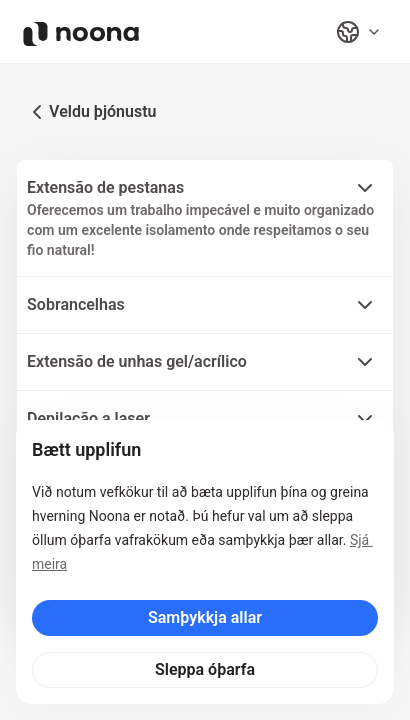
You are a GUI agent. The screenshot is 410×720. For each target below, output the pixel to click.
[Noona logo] (81, 34)
